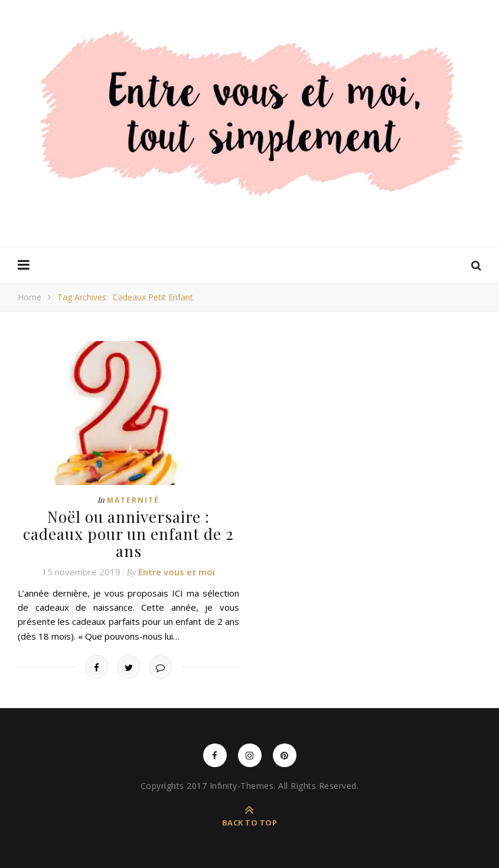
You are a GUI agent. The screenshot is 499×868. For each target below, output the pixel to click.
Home (30, 297)
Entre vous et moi (177, 572)
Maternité (133, 500)
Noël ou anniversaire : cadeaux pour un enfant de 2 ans (128, 534)
